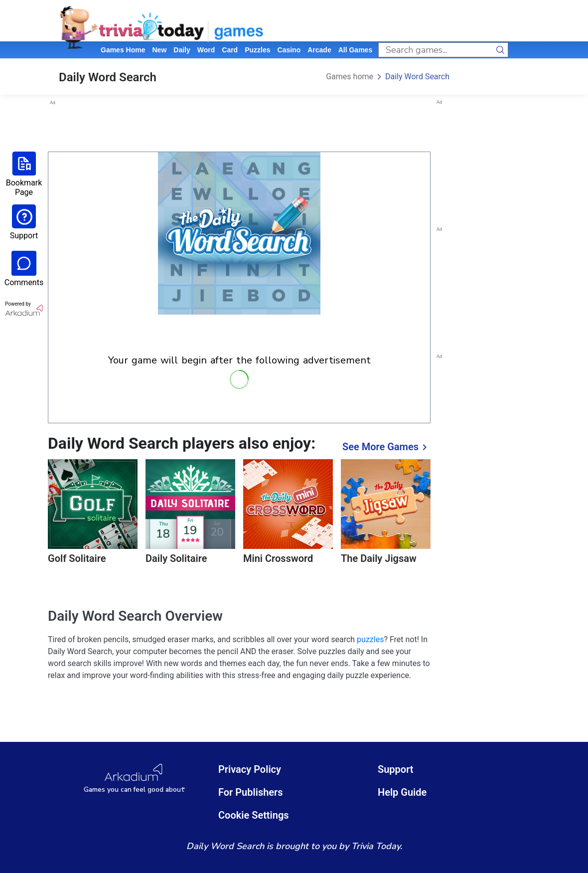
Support (396, 769)
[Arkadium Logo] (135, 779)
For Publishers (251, 792)
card (230, 50)
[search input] (436, 50)
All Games (355, 50)
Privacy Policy (250, 769)
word (206, 50)
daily (182, 50)
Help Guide (402, 792)
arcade (319, 50)
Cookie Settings (254, 815)
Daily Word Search (417, 77)
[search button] (501, 50)
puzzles (257, 50)
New (159, 50)
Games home (123, 50)
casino (289, 50)
